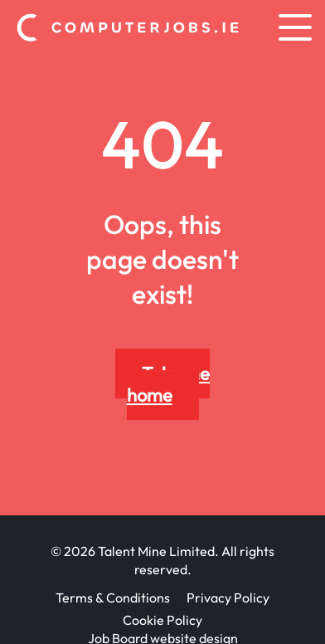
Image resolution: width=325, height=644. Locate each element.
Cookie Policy (162, 620)
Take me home (169, 384)
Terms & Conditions (113, 598)
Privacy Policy (228, 598)
